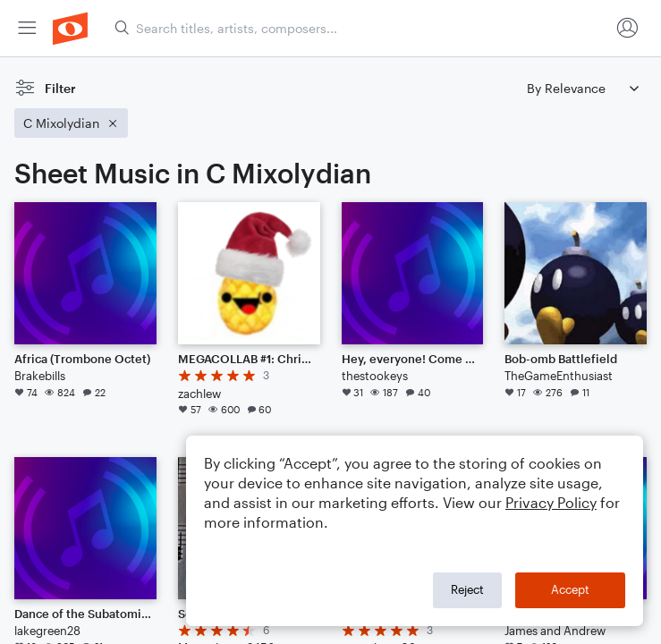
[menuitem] (27, 28)
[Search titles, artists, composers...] (362, 28)
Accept (570, 589)
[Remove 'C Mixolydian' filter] (71, 123)
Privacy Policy (551, 502)
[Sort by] (582, 88)
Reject (467, 589)
